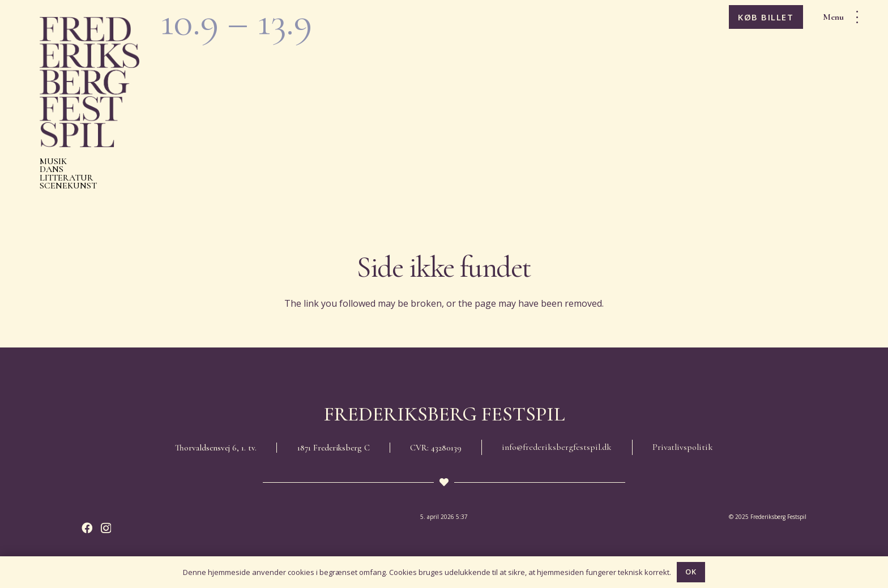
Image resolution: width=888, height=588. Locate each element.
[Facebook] (87, 528)
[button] (844, 17)
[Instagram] (106, 528)
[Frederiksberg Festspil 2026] (89, 82)
